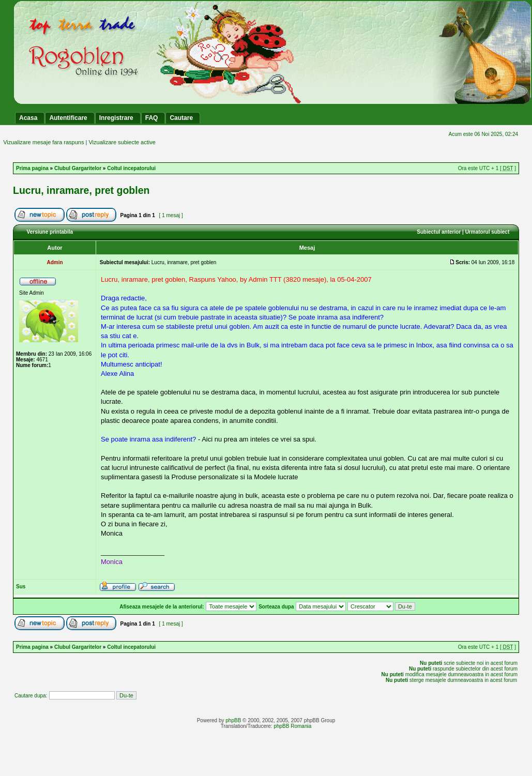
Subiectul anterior (439, 232)
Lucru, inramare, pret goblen (81, 190)
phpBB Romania (292, 726)
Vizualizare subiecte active (122, 142)
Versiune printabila (50, 232)
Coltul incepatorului (131, 168)
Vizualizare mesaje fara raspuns (43, 142)
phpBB (233, 720)
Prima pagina (32, 168)
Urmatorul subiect (488, 232)
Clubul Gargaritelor (78, 168)
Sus (21, 587)
